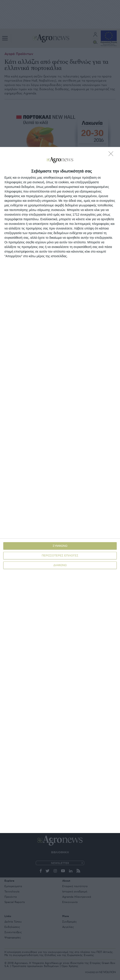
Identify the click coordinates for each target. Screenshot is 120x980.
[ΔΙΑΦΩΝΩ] (112, 155)
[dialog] (60, 490)
